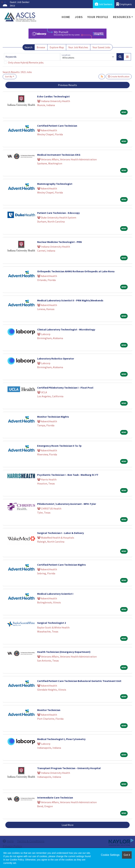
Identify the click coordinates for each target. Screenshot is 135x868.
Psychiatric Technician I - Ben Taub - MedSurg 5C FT (68, 475)
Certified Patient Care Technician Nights (61, 565)
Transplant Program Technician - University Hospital (69, 768)
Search (28, 47)
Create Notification (119, 77)
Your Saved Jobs (101, 47)
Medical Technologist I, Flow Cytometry (61, 739)
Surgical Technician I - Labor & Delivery (60, 533)
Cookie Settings (110, 855)
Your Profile (98, 17)
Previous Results (67, 85)
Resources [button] (122, 17)
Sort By (9, 77)
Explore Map (57, 47)
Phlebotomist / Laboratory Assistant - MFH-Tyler (67, 504)
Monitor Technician (49, 710)
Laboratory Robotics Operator (56, 358)
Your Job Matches (78, 47)
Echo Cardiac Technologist (53, 96)
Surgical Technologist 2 (51, 623)
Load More (68, 825)
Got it (127, 855)
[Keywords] (32, 57)
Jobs (79, 17)
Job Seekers (104, 4)
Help (8, 841)
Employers (124, 4)
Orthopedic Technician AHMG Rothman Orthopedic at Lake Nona (76, 271)
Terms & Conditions (31, 841)
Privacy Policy (12, 846)
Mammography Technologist (55, 184)
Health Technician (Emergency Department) (64, 652)
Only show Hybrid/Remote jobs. (26, 62)
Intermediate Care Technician (55, 798)
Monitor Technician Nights (53, 417)
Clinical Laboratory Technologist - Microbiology (66, 329)
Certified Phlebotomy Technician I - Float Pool (65, 388)
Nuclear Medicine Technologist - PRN (59, 242)
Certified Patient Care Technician (57, 126)
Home (66, 17)
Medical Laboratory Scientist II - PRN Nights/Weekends (70, 300)
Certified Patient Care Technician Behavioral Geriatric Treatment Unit (79, 681)
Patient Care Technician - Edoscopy (58, 213)
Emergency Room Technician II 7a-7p (59, 446)
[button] (127, 57)
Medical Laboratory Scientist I (55, 594)
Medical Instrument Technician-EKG (59, 155)
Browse (41, 47)
